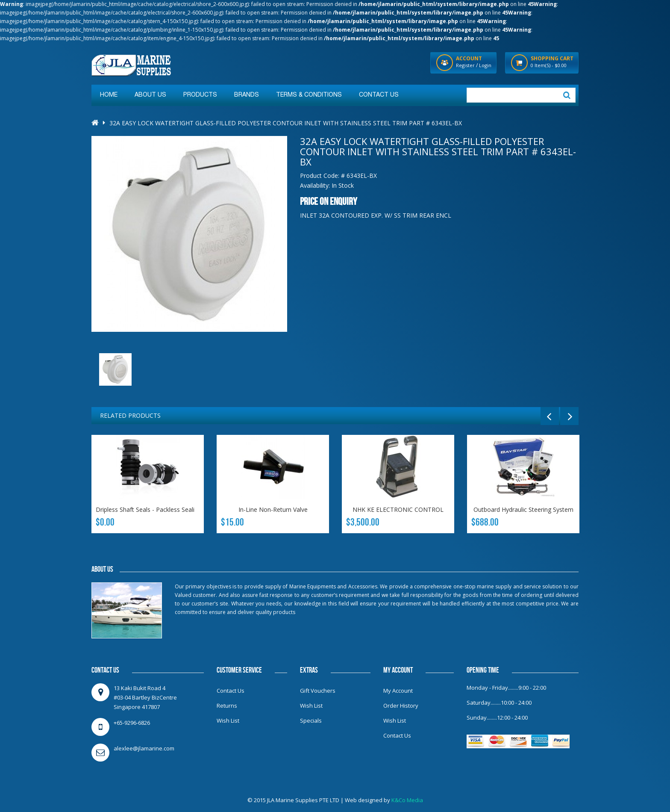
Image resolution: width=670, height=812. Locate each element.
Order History (401, 706)
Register (465, 65)
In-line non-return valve (273, 509)
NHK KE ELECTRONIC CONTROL (398, 509)
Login (485, 65)
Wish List (228, 720)
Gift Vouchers (318, 691)
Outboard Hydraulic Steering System (523, 509)
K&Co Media (407, 800)
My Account (398, 691)
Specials (311, 720)
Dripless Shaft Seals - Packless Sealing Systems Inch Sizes (176, 509)
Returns (227, 706)
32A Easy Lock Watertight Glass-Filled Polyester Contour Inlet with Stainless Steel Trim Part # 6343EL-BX (286, 123)
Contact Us (231, 691)
